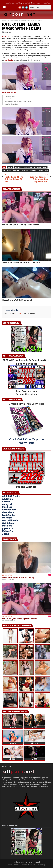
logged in (18, 313)
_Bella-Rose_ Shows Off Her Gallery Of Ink (14, 178)
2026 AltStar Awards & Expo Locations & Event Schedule (26, 362)
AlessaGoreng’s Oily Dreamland (17, 300)
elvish (9, 170)
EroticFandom (9, 515)
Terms (24, 865)
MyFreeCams (9, 531)
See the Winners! (26, 470)
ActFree (9, 32)
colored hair (28, 167)
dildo (45, 167)
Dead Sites (32, 865)
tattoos (41, 170)
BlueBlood (7, 507)
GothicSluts (8, 523)
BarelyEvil (7, 504)
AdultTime (7, 499)
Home (4, 21)
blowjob (10, 167)
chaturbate (18, 167)
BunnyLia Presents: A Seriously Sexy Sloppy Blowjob (39, 178)
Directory (42, 865)
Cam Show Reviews (13, 21)
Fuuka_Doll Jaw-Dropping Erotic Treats (21, 225)
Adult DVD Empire (11, 496)
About (10, 865)
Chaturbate (8, 512)
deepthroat (37, 167)
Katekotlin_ (6, 36)
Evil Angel (7, 518)
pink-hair (33, 170)
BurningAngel (9, 510)
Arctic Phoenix (10, 579)
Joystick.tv (7, 528)
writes (9, 92)
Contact (17, 865)
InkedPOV (7, 526)
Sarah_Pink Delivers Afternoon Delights (21, 262)
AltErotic (6, 502)
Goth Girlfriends (10, 520)
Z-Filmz (6, 534)
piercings (25, 170)
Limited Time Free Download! (26, 404)
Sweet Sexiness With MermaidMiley (18, 577)
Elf (4, 170)
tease (47, 170)
